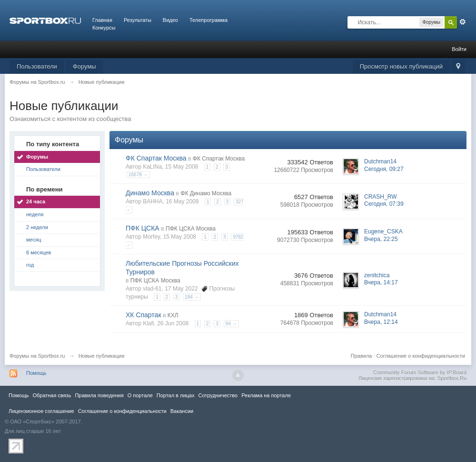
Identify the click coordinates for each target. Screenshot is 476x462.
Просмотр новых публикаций (401, 66)
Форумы (84, 66)
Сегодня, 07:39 (384, 204)
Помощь (36, 373)
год (30, 265)
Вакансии (182, 411)
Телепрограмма (208, 20)
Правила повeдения (99, 395)
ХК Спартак (144, 315)
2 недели (37, 227)
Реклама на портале (266, 395)
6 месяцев (39, 252)
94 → (231, 324)
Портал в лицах (176, 395)
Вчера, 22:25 (381, 239)
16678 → (138, 175)
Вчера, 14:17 (381, 282)
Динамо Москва (150, 193)
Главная (102, 20)
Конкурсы (104, 28)
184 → (192, 297)
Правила (362, 356)
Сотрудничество (218, 395)
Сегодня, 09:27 (384, 169)
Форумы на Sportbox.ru (37, 356)
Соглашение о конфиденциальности (421, 356)
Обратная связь (52, 395)
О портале (140, 395)
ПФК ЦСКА (143, 228)
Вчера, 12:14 (381, 322)
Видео (170, 20)
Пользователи (37, 66)
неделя (35, 214)
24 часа (36, 201)
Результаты (138, 20)
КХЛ (173, 315)
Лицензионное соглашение (41, 411)
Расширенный (463, 22)
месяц (34, 240)
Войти (459, 49)
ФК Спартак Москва (156, 158)
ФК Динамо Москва (206, 193)
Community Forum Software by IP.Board (420, 372)
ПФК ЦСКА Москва (191, 229)
